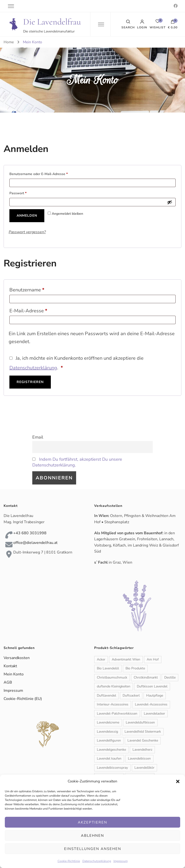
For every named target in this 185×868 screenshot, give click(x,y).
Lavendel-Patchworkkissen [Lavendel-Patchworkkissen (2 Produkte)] (117, 714)
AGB (8, 682)
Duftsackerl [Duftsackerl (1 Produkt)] (131, 695)
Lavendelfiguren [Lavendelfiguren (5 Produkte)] (109, 740)
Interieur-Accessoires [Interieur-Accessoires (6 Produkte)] (113, 704)
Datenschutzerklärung (97, 861)
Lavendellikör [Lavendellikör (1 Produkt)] (144, 768)
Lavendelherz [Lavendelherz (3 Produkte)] (142, 750)
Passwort (27, 193)
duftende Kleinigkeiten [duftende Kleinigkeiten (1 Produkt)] (114, 686)
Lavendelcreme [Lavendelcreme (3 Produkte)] (108, 722)
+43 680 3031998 (30, 533)
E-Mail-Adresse (41, 310)
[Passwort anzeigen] (170, 202)
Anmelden (27, 216)
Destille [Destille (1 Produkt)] (170, 677)
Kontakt (10, 666)
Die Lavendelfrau (52, 22)
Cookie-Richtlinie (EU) (23, 699)
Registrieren (30, 382)
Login (142, 24)
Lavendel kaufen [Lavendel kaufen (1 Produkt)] (109, 758)
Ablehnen (92, 836)
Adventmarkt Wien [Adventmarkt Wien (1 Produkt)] (126, 659)
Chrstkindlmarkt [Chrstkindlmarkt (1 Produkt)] (146, 677)
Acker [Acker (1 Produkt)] (101, 659)
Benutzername (40, 289)
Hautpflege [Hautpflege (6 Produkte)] (155, 695)
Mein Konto (14, 674)
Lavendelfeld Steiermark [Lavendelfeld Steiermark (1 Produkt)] (143, 732)
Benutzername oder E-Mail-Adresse (47, 173)
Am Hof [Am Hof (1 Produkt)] (153, 659)
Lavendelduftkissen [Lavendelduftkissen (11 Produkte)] (140, 722)
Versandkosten (17, 658)
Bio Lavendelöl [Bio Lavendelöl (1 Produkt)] (108, 668)
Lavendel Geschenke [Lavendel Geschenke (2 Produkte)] (143, 740)
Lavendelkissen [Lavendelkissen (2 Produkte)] (139, 758)
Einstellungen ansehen (93, 849)
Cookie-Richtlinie (69, 861)
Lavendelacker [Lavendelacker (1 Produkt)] (154, 714)
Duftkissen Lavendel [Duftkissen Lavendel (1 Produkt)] (152, 686)
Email (38, 437)
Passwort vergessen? (27, 232)
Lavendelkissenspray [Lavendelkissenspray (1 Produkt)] (112, 768)
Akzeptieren (92, 822)
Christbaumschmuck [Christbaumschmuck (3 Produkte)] (112, 677)
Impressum (121, 861)
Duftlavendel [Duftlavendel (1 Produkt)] (106, 695)
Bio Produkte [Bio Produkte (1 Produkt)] (135, 668)
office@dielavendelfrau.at (35, 543)
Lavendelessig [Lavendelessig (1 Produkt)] (107, 732)
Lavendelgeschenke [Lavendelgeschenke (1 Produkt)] (111, 750)
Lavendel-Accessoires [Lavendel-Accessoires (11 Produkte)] (151, 704)
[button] (178, 781)
